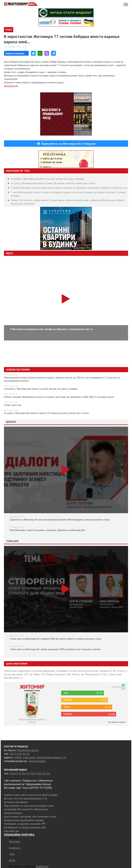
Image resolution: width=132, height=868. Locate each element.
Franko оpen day (13, 405)
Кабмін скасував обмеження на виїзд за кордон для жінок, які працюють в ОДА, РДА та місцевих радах (59, 397)
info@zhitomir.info (28, 750)
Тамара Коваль (37, 761)
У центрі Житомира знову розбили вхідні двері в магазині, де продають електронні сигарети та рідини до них (69, 188)
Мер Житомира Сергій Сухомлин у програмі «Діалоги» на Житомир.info (47, 530)
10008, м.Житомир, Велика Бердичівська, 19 (40, 757)
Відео (9, 253)
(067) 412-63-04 (40, 773)
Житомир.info (11, 86)
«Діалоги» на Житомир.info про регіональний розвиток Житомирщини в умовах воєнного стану (60, 520)
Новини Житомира (18, 370)
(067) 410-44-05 (20, 754)
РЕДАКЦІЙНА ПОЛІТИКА (19, 835)
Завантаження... (16, 53)
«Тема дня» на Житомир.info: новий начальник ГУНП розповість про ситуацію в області (55, 649)
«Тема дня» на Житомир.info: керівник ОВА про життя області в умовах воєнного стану (55, 639)
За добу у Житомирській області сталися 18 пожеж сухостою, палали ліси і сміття (53, 183)
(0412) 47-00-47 (20, 773)
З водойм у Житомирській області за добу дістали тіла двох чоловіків (48, 179)
